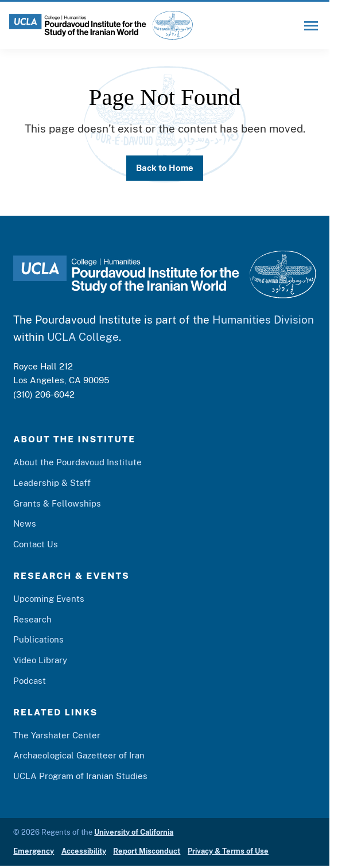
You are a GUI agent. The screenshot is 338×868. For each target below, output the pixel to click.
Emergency (34, 851)
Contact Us (36, 544)
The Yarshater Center (57, 735)
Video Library (40, 660)
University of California (134, 832)
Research (32, 619)
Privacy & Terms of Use (228, 851)
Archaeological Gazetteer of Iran (79, 755)
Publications (38, 639)
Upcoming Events (49, 598)
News (25, 523)
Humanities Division (263, 320)
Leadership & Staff (52, 482)
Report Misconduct (147, 851)
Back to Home (165, 168)
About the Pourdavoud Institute (77, 462)
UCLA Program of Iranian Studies (80, 776)
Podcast (30, 680)
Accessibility (84, 851)
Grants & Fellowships (57, 503)
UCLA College (83, 337)
